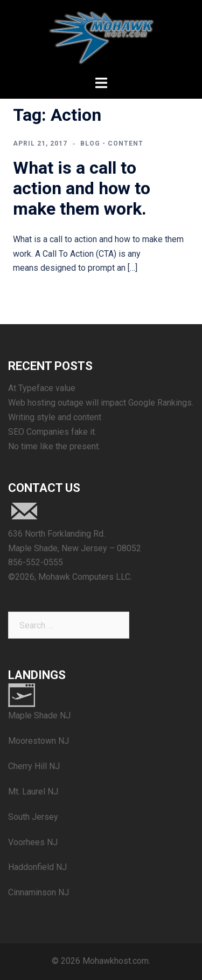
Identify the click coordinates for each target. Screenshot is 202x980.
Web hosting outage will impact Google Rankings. (101, 403)
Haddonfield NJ (37, 867)
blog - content (112, 143)
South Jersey (33, 817)
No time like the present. (54, 446)
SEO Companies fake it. (52, 432)
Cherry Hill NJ (34, 766)
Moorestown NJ (39, 741)
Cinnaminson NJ (39, 892)
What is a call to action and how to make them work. (82, 189)
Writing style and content (55, 417)
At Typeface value (42, 388)
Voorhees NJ (33, 842)
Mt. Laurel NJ (33, 791)
